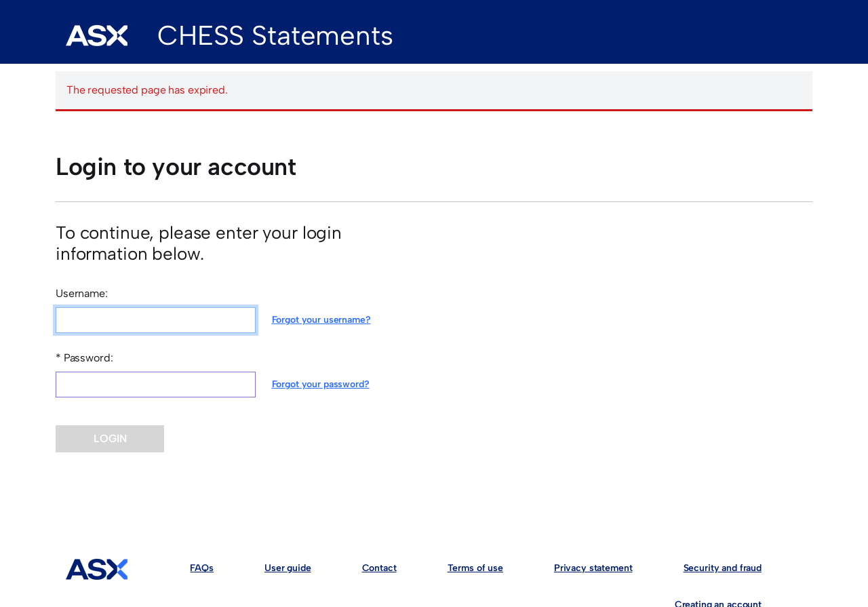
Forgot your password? (321, 384)
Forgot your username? (321, 320)
